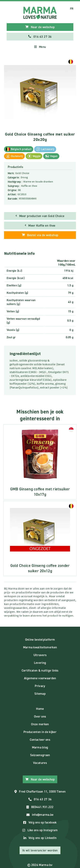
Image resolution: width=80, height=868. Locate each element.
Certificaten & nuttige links (40, 670)
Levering (40, 663)
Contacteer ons (40, 740)
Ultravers (40, 655)
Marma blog (40, 747)
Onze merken (40, 724)
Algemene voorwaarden (40, 678)
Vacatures (40, 763)
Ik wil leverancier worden (40, 850)
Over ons (40, 716)
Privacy (40, 686)
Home (40, 709)
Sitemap (40, 694)
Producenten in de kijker (40, 732)
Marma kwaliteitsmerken (40, 647)
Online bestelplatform (40, 640)
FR (72, 9)
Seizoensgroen (40, 755)
